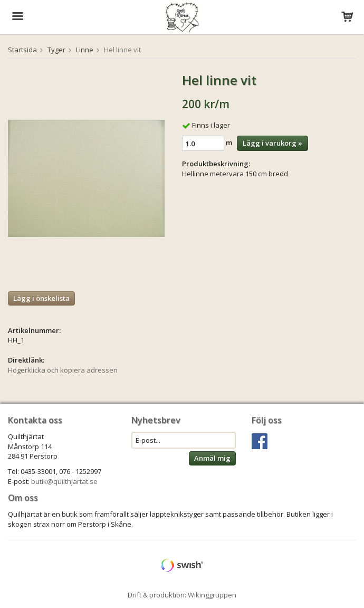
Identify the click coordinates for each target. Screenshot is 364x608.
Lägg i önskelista (41, 298)
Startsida (22, 50)
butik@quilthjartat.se (64, 481)
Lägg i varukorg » (272, 143)
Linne (85, 50)
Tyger (56, 50)
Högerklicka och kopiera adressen (63, 370)
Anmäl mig (212, 458)
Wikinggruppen (212, 595)
